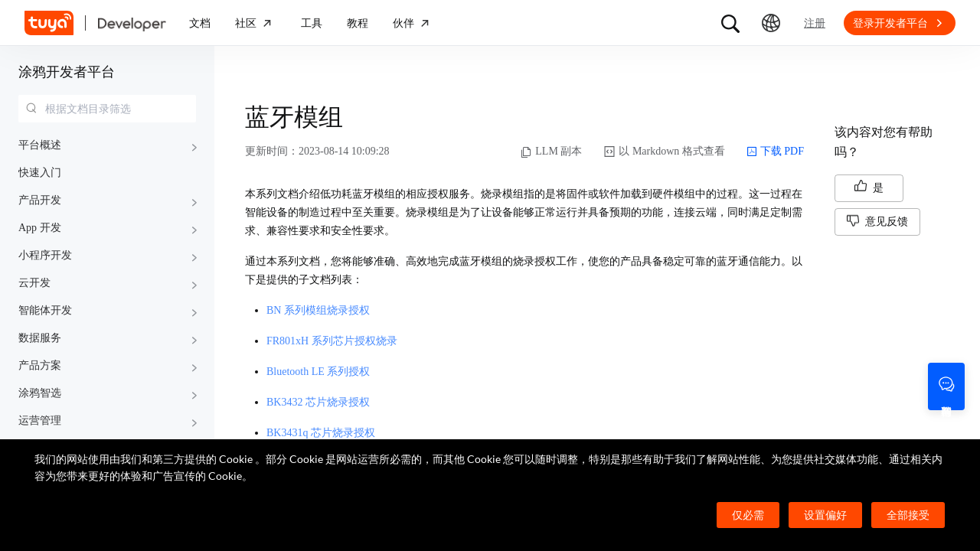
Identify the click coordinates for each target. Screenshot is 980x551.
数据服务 (40, 338)
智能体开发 (45, 310)
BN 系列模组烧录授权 (318, 310)
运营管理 (40, 421)
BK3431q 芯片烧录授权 (321, 433)
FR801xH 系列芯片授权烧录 (332, 341)
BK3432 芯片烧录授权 (318, 402)
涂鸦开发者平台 (67, 72)
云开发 (34, 283)
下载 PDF (775, 152)
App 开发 (40, 228)
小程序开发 (45, 255)
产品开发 (40, 200)
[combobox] (107, 109)
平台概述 (40, 145)
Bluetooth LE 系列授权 (318, 372)
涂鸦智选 (40, 393)
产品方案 (40, 365)
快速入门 (40, 173)
